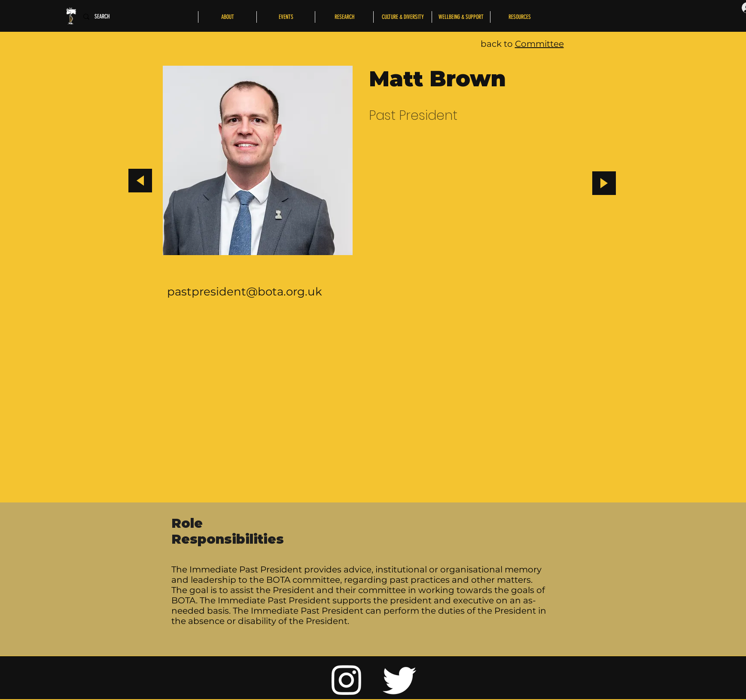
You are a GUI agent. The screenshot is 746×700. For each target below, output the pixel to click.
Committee (539, 44)
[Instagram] (347, 679)
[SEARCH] (104, 17)
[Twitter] (400, 679)
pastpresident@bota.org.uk (245, 292)
